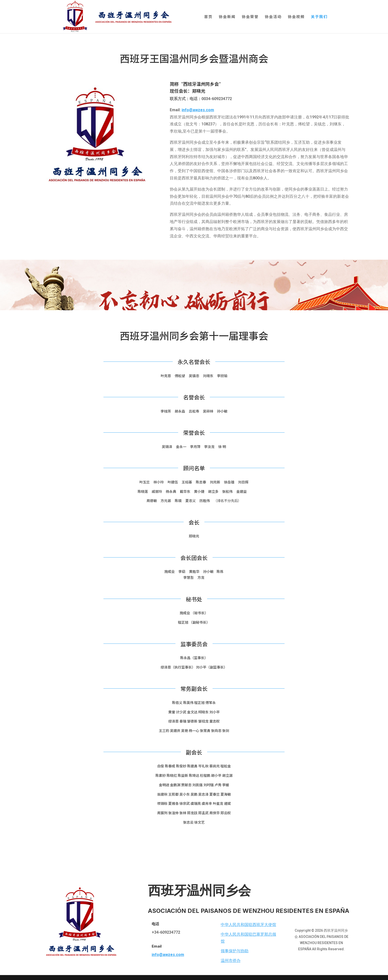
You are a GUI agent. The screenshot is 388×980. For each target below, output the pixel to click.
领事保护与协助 (235, 951)
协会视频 (296, 17)
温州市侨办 (231, 961)
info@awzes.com (198, 110)
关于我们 (319, 17)
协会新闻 (227, 17)
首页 (208, 17)
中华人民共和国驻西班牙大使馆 (248, 925)
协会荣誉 (250, 17)
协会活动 (273, 17)
